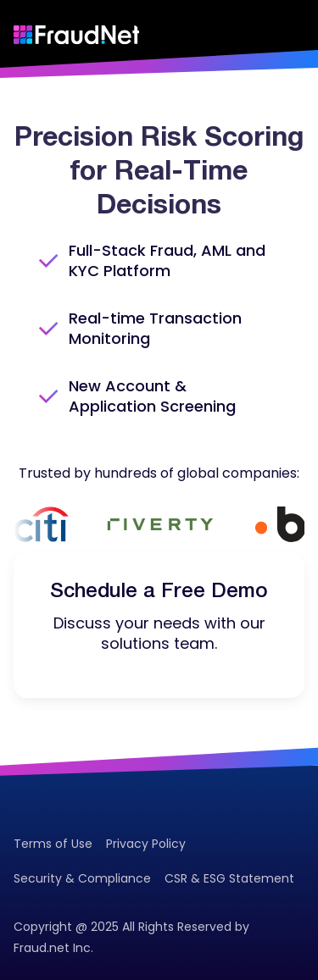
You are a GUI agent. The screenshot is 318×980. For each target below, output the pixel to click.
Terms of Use (53, 844)
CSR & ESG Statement (229, 878)
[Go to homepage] (76, 35)
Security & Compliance (82, 878)
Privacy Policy (146, 844)
